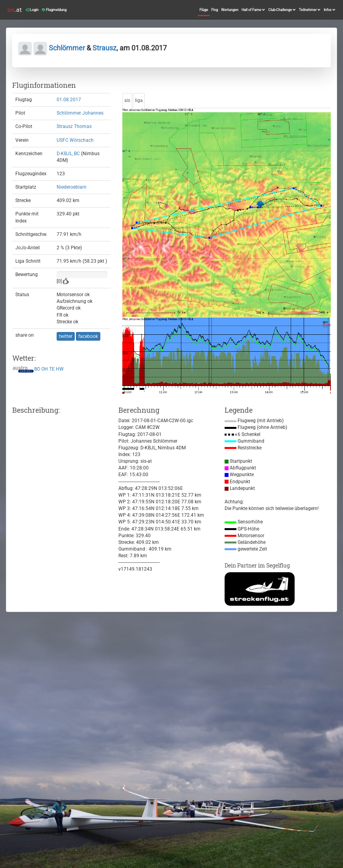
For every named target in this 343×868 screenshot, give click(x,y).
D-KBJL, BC (68, 154)
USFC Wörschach (75, 140)
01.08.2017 (69, 100)
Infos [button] (330, 10)
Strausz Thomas (74, 126)
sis (127, 100)
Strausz (104, 48)
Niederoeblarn (72, 187)
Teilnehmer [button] (310, 10)
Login (32, 10)
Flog (215, 10)
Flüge (204, 10)
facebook (88, 336)
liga (139, 100)
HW (60, 369)
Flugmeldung (54, 10)
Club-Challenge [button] (282, 10)
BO (37, 369)
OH (45, 369)
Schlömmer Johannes (80, 113)
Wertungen (230, 10)
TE (52, 369)
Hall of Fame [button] (253, 10)
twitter (66, 336)
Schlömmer (67, 48)
